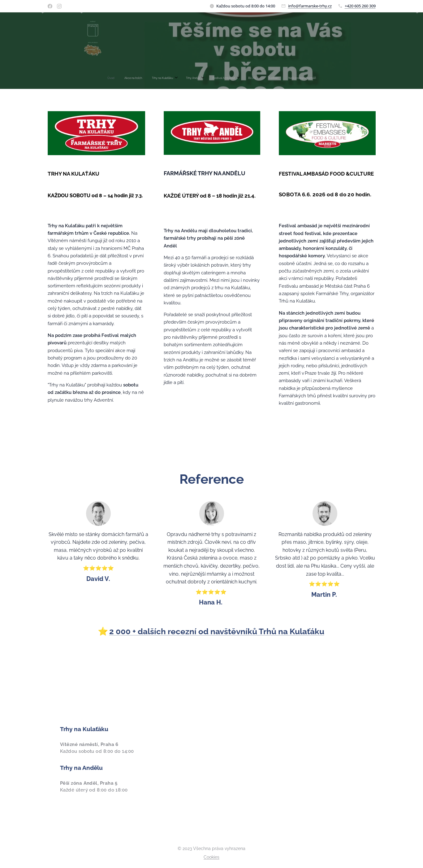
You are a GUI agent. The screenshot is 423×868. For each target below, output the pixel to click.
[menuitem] (173, 78)
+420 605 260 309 (360, 6)
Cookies (211, 857)
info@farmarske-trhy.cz (310, 6)
